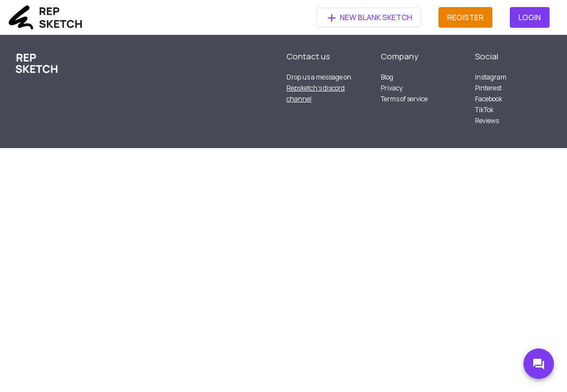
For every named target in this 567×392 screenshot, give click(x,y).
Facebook (489, 99)
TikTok (484, 110)
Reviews (487, 121)
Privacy (392, 88)
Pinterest (488, 88)
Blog (387, 77)
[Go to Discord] (539, 364)
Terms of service (404, 99)
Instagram (491, 77)
